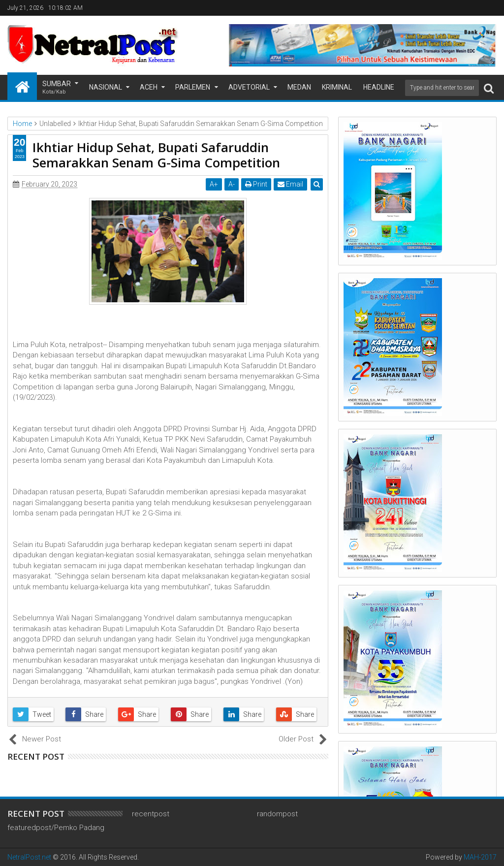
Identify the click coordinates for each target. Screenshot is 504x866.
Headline (379, 87)
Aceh (149, 87)
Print (256, 184)
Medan (299, 87)
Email (290, 184)
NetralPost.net (29, 857)
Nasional (106, 87)
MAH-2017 (480, 857)
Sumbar (57, 88)
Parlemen (193, 87)
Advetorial (249, 87)
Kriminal (337, 87)
